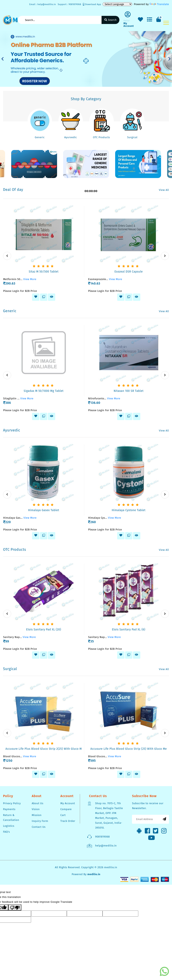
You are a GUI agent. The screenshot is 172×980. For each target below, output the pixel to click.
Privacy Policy (12, 803)
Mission (37, 815)
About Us (37, 803)
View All (164, 190)
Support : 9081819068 (69, 4)
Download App (92, 4)
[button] (3, 59)
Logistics (9, 826)
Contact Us (39, 827)
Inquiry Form (40, 821)
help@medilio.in (106, 846)
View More (30, 279)
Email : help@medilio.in (43, 4)
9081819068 (102, 837)
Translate (159, 4)
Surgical (132, 137)
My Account (68, 803)
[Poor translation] (15, 908)
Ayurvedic (70, 137)
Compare (66, 809)
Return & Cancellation (11, 818)
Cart (63, 815)
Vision (36, 809)
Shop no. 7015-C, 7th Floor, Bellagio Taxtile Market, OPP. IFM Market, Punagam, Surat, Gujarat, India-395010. (109, 815)
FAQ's (6, 832)
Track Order (68, 821)
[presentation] (7, 256)
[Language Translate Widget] (117, 4)
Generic (40, 137)
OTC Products (101, 137)
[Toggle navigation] (166, 23)
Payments (9, 809)
